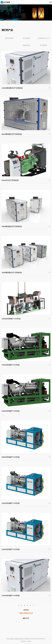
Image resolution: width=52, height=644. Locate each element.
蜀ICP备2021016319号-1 (38, 639)
